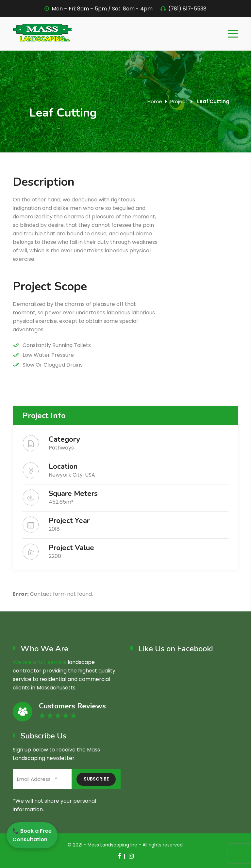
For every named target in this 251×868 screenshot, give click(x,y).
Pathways (61, 448)
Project (179, 101)
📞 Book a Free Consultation (32, 835)
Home (155, 101)
